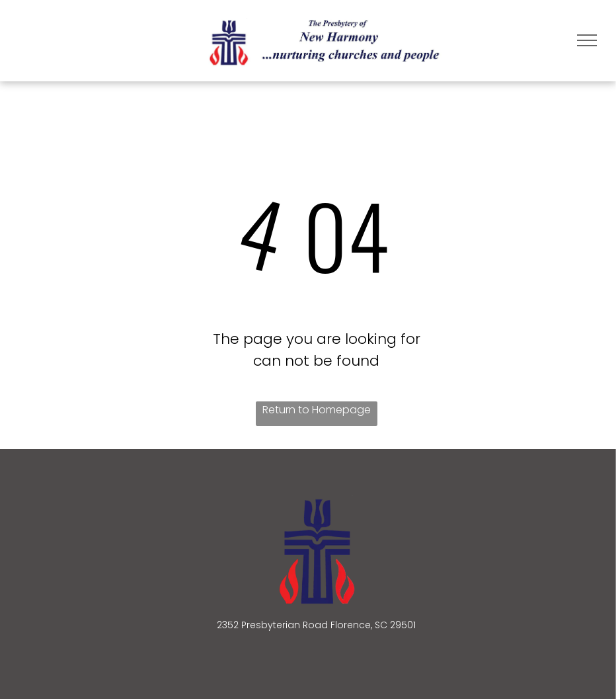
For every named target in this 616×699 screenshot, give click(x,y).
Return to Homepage (317, 410)
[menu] (587, 40)
